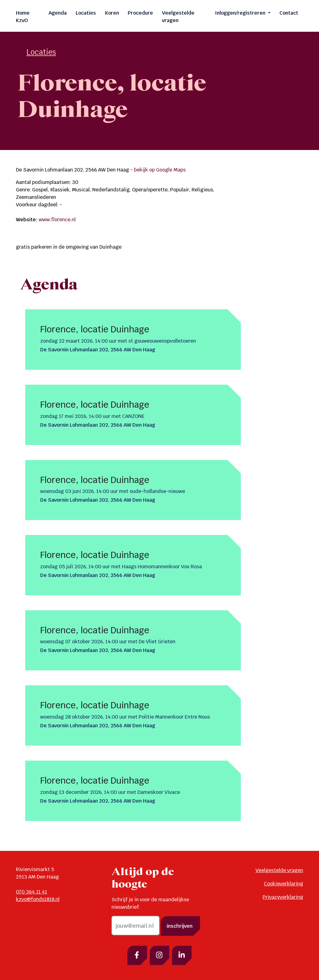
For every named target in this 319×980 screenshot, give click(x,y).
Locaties (86, 13)
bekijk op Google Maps (160, 170)
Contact (289, 13)
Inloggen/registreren (241, 13)
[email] (136, 926)
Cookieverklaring (283, 884)
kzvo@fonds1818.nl (38, 899)
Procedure (140, 13)
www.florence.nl (57, 220)
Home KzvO (23, 17)
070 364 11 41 (31, 892)
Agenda (58, 13)
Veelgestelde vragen (178, 17)
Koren (112, 13)
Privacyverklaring (283, 897)
